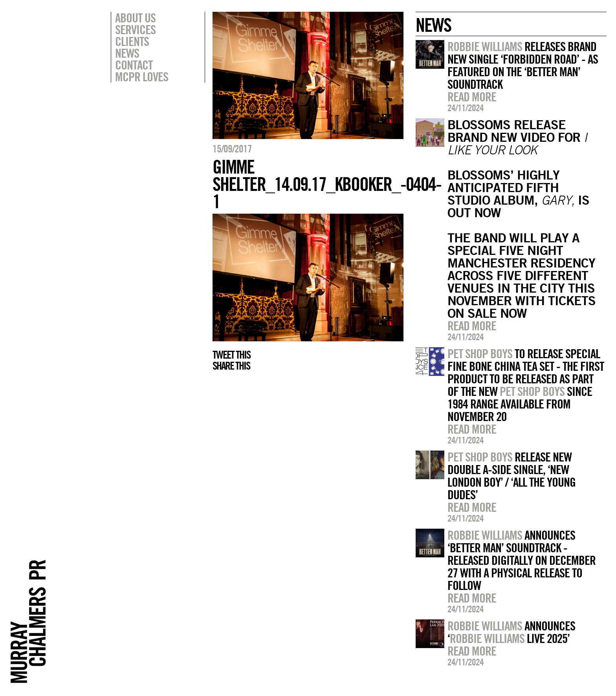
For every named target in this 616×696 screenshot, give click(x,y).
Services (135, 29)
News (127, 53)
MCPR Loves (142, 77)
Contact (134, 65)
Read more (472, 97)
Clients (132, 41)
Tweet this (231, 355)
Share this (231, 366)
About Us (135, 18)
